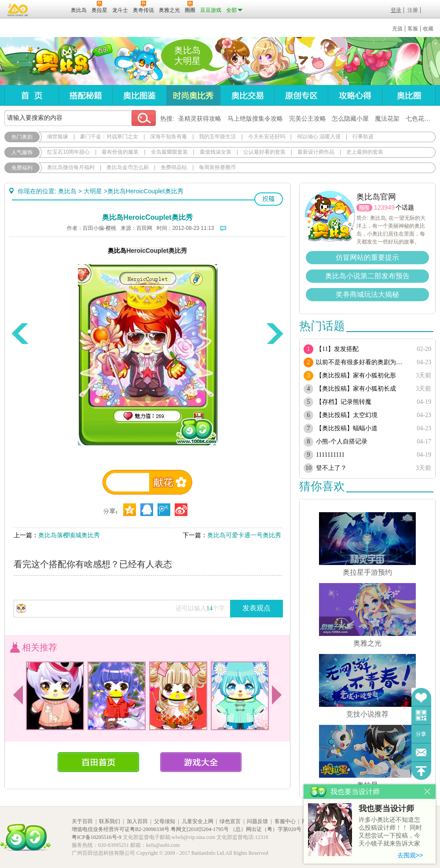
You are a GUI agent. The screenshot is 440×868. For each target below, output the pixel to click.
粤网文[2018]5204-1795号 (200, 829)
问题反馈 (421, 752)
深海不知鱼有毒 (169, 137)
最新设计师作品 (316, 152)
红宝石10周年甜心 (68, 152)
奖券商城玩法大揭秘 (367, 294)
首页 (31, 95)
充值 (397, 29)
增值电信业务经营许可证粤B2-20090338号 (121, 829)
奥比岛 (59, 61)
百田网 (51, 9)
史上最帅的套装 (365, 152)
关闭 (427, 792)
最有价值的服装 (120, 152)
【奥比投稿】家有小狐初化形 (356, 375)
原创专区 (301, 95)
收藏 (428, 29)
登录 (396, 10)
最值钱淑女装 (216, 152)
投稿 (269, 199)
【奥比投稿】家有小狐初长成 (356, 389)
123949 (384, 207)
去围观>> (410, 855)
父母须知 (165, 821)
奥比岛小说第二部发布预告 (367, 276)
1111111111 (330, 455)
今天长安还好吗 (267, 137)
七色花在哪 (421, 118)
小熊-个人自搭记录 (342, 441)
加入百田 (137, 821)
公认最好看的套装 (264, 152)
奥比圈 (409, 95)
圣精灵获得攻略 (200, 118)
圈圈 (364, 208)
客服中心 (285, 821)
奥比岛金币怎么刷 (128, 167)
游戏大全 (201, 762)
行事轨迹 (363, 137)
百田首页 (98, 762)
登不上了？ (331, 468)
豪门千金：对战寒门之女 (109, 137)
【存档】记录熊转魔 (344, 402)
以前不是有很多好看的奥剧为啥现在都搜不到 (362, 362)
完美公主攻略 (308, 118)
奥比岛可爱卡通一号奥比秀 (244, 535)
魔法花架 (387, 118)
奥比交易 (247, 95)
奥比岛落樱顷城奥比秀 (69, 535)
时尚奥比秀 (193, 95)
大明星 (93, 191)
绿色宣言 (230, 821)
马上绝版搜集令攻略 (255, 118)
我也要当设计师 (386, 809)
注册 (413, 10)
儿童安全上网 (198, 821)
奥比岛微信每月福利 (71, 167)
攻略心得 (355, 95)
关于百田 (82, 821)
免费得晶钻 (174, 167)
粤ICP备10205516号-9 (97, 837)
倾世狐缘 (58, 137)
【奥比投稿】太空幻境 (347, 415)
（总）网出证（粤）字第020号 (266, 829)
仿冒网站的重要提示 (367, 257)
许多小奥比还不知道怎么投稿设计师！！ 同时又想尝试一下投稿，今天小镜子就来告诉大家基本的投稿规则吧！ (390, 832)
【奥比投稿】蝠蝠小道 (347, 428)
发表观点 (257, 608)
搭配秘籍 (85, 95)
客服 (413, 29)
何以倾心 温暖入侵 (319, 137)
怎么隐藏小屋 (350, 118)
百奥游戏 (18, 10)
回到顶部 (421, 771)
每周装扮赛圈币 (217, 167)
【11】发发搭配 (337, 349)
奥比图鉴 (139, 95)
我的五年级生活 (217, 137)
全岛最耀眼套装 (169, 152)
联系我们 (110, 821)
